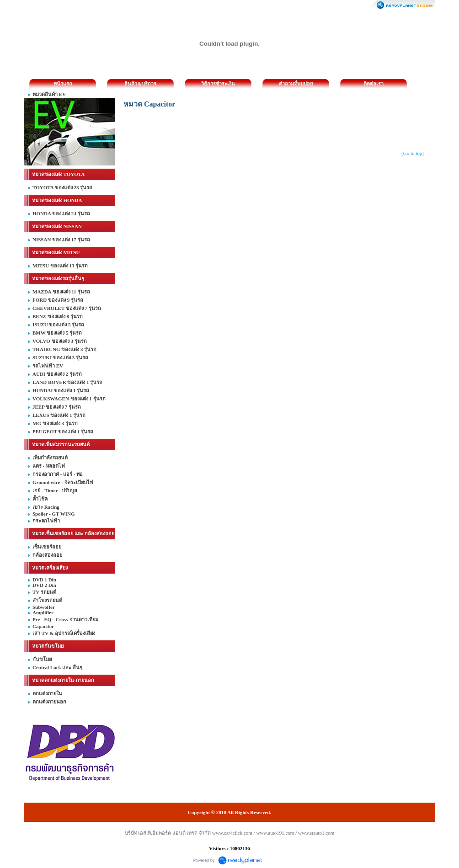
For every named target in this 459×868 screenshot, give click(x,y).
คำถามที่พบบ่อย (296, 84)
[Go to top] (413, 153)
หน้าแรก (63, 84)
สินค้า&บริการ (140, 84)
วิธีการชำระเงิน (218, 84)
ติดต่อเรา (374, 84)
